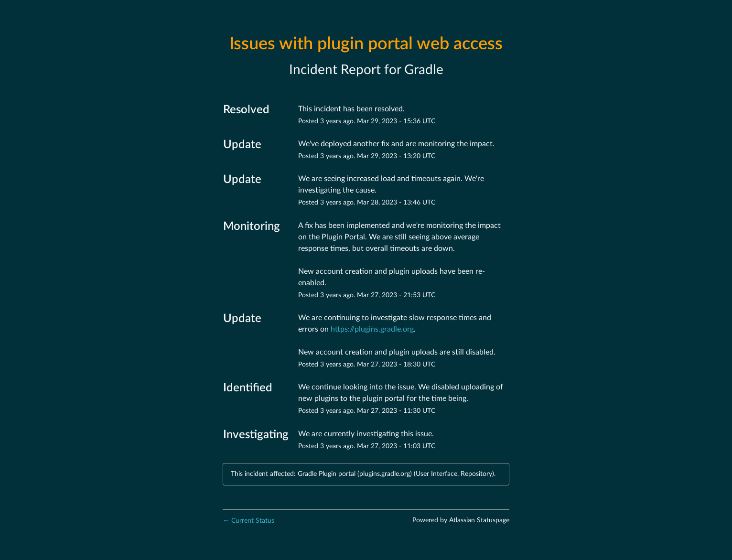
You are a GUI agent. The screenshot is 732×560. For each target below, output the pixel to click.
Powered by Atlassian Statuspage (461, 520)
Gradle (424, 70)
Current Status (248, 521)
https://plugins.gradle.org (372, 329)
